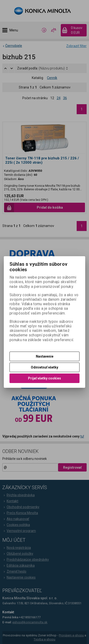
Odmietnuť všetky (44, 367)
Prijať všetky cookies (44, 378)
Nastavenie (45, 356)
